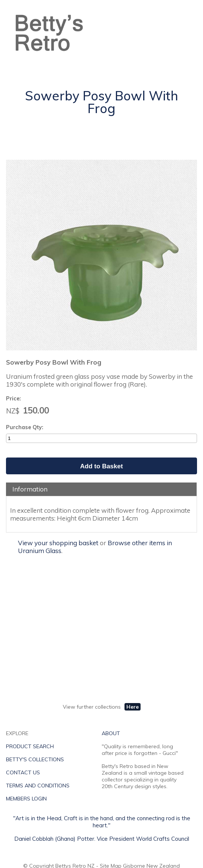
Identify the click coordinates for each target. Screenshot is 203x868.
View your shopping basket (58, 543)
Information (30, 489)
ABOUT (111, 733)
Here (133, 707)
